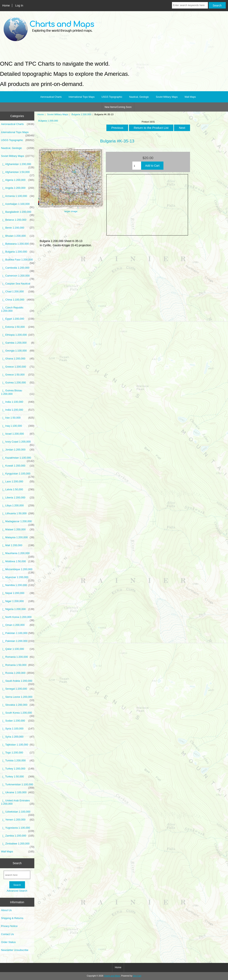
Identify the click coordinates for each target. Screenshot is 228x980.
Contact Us (7, 934)
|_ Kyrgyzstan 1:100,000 (18, 475)
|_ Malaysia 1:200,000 (18, 537)
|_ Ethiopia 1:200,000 (18, 335)
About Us (6, 910)
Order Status (8, 942)
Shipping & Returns (12, 918)
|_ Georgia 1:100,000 (18, 351)
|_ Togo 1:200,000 (18, 753)
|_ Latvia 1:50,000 (18, 489)
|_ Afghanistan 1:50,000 (18, 173)
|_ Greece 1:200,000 (18, 367)
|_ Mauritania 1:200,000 (18, 554)
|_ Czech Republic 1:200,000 (18, 309)
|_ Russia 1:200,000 (18, 673)
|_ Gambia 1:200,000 (18, 343)
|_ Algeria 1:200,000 (18, 180)
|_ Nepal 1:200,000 (18, 593)
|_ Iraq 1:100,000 (18, 426)
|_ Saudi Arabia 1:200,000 (18, 682)
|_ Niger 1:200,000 (18, 601)
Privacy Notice (9, 926)
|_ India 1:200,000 (18, 410)
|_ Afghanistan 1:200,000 (18, 165)
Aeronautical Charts (51, 97)
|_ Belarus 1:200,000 (18, 220)
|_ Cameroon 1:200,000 (18, 277)
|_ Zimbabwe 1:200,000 (18, 845)
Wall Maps (190, 97)
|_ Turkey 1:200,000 (18, 769)
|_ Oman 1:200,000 (18, 625)
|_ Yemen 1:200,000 (18, 820)
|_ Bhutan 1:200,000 (18, 236)
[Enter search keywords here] (190, 5)
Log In (19, 5)
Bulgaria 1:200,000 (81, 114)
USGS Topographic (112, 97)
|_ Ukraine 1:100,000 (18, 792)
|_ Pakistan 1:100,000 (18, 633)
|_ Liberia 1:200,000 (18, 498)
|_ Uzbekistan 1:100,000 (18, 813)
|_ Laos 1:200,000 (18, 482)
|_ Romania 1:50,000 (18, 665)
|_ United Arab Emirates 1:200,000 (18, 802)
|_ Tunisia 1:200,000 (18, 761)
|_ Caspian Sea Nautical (18, 285)
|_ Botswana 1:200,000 (18, 244)
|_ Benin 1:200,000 (18, 228)
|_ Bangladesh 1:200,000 (18, 213)
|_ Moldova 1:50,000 (18, 561)
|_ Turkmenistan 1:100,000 (18, 786)
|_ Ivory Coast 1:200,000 (18, 443)
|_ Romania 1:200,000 (18, 657)
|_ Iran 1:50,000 (18, 418)
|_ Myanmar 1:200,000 (18, 578)
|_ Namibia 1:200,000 (18, 585)
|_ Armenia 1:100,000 (18, 196)
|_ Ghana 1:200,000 (18, 359)
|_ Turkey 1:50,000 (18, 777)
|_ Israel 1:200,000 (18, 434)
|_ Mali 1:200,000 (18, 545)
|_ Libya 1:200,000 (18, 506)
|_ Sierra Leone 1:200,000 (18, 698)
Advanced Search (17, 891)
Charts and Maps (112, 976)
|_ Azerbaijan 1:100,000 (18, 205)
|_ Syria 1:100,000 (18, 729)
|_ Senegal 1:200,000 (18, 689)
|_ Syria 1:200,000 (18, 737)
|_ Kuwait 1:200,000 (18, 466)
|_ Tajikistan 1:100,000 (18, 745)
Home (6, 5)
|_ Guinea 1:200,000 (18, 383)
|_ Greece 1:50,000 (18, 375)
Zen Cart (137, 976)
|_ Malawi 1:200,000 (18, 530)
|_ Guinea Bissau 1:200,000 (18, 392)
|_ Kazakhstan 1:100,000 (18, 459)
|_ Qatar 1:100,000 (18, 649)
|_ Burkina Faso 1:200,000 (18, 261)
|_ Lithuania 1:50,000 (18, 513)
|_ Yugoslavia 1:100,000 (18, 829)
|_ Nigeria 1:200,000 (18, 609)
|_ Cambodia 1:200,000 (18, 269)
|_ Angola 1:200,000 (18, 188)
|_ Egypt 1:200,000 (18, 319)
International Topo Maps (82, 97)
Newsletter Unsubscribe (15, 950)
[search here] (17, 875)
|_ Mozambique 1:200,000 (18, 570)
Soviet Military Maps (58, 114)
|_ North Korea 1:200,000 (18, 618)
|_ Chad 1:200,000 (18, 292)
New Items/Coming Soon (118, 107)
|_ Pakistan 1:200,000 (18, 641)
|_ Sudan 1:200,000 (18, 721)
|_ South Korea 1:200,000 (18, 714)
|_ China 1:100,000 (18, 300)
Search (17, 863)
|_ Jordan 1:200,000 (18, 450)
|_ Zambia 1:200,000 (18, 836)
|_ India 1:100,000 (18, 402)
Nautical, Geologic (139, 97)
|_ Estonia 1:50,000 (18, 327)
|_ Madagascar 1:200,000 (18, 522)
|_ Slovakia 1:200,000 (18, 705)
